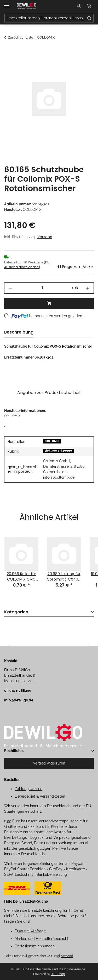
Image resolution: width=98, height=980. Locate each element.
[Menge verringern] (10, 288)
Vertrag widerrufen (49, 763)
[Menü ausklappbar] (7, 3)
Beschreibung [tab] (19, 332)
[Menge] (42, 288)
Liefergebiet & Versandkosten (40, 796)
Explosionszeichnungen (35, 946)
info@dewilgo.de (19, 700)
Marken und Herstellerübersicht (42, 939)
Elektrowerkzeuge (58, 451)
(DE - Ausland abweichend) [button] (28, 265)
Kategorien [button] (16, 612)
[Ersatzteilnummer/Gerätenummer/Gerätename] (90, 18)
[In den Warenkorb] (8, 51)
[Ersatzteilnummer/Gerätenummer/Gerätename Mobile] (45, 18)
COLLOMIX (52, 441)
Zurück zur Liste (21, 37)
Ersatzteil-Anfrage (30, 931)
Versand (45, 237)
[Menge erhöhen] (88, 288)
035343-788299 (18, 691)
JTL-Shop (58, 974)
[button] (79, 6)
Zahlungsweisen (28, 789)
